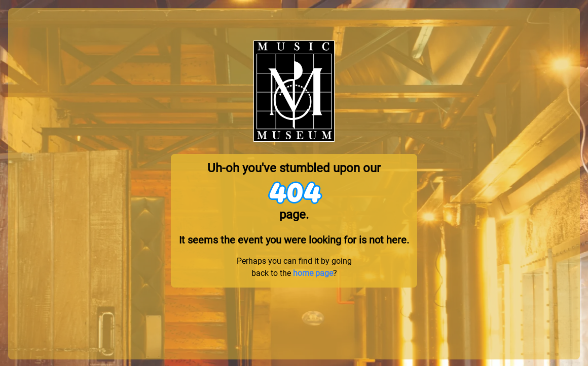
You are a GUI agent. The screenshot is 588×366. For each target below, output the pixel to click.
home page (313, 273)
